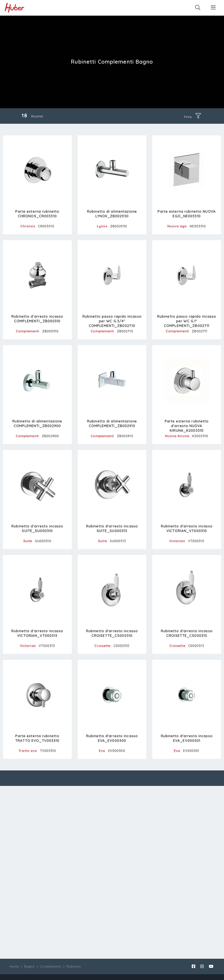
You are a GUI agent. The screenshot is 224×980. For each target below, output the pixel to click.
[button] (213, 8)
